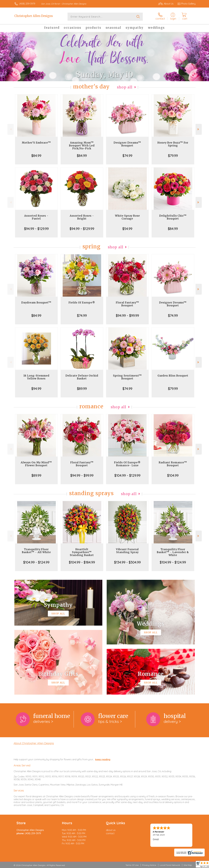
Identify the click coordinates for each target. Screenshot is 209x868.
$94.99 (36, 389)
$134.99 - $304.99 (127, 562)
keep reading (103, 759)
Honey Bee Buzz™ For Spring (173, 144)
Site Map (188, 865)
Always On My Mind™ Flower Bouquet (36, 464)
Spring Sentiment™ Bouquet (127, 377)
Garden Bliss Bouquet (173, 376)
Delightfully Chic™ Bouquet (173, 217)
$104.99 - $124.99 (36, 562)
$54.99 (127, 229)
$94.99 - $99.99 (127, 315)
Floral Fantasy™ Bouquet (127, 304)
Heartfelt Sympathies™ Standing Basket (82, 552)
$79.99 (173, 156)
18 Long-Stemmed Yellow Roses (36, 377)
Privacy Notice (149, 865)
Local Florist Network (170, 865)
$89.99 (82, 389)
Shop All (125, 87)
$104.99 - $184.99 (82, 562)
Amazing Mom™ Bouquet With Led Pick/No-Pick (82, 145)
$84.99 (36, 156)
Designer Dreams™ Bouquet (127, 144)
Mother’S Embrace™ (36, 143)
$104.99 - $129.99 (127, 475)
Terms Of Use (132, 865)
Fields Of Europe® (82, 303)
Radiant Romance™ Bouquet (173, 464)
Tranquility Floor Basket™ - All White (36, 551)
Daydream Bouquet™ (36, 303)
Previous (11, 129)
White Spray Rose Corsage (127, 217)
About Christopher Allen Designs (34, 743)
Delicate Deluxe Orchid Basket (82, 377)
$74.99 (127, 156)
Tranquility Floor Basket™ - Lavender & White (173, 552)
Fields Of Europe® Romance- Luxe (127, 464)
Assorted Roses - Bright (82, 217)
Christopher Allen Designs (34, 16)
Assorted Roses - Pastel (36, 217)
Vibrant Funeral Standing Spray (127, 551)
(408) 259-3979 (27, 4)
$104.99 (173, 475)
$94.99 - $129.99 (36, 229)
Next (199, 129)
